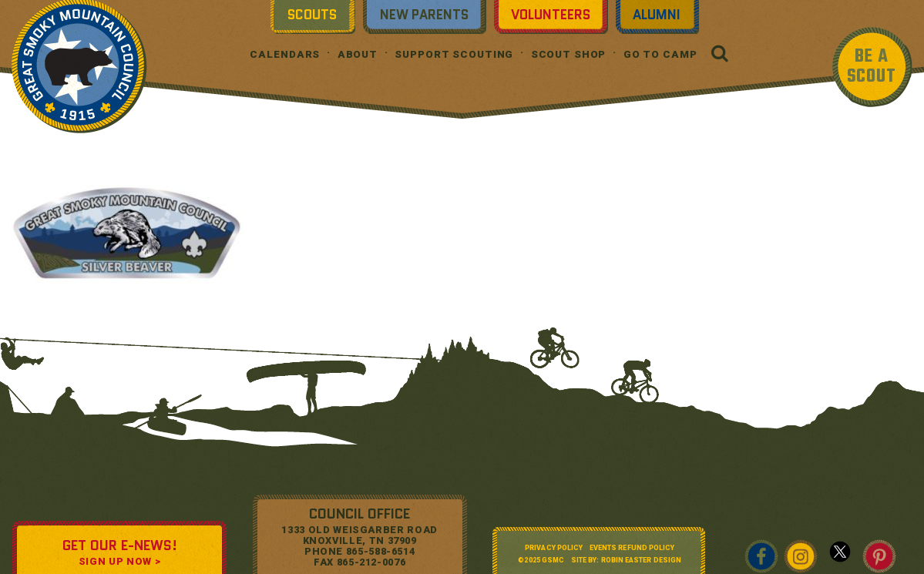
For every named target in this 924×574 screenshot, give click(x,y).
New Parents (424, 15)
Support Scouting (454, 54)
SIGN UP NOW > (119, 561)
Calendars (285, 54)
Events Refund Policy (632, 548)
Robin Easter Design (642, 560)
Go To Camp (660, 54)
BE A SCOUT (872, 67)
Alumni (657, 15)
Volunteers (551, 15)
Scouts (312, 15)
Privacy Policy (554, 548)
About (358, 54)
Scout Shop (569, 54)
